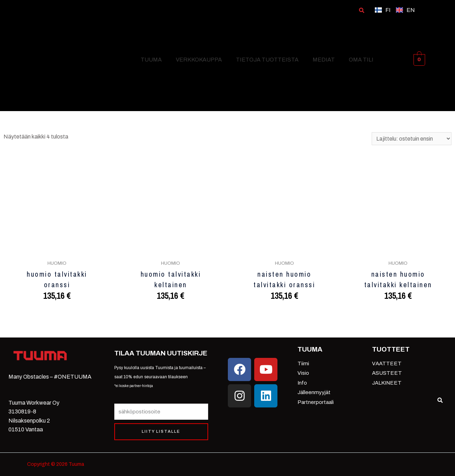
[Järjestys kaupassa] (411, 139)
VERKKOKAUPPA (199, 60)
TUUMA (151, 60)
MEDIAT (324, 60)
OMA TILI (361, 60)
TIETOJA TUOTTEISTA (267, 60)
